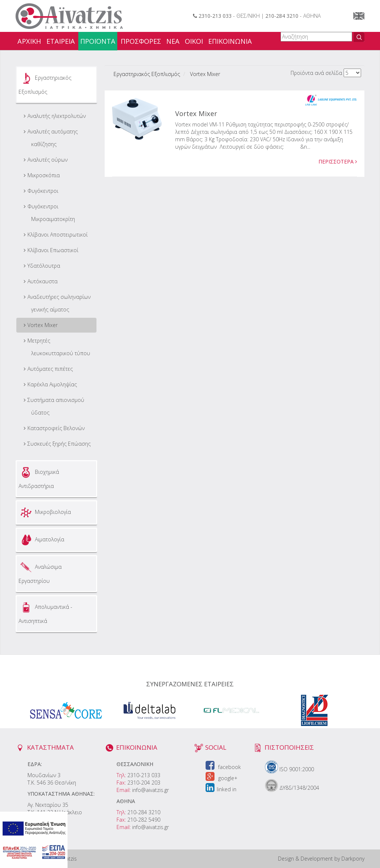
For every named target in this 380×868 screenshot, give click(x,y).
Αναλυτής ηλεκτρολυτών (57, 116)
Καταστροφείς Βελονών (56, 428)
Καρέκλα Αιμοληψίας (52, 384)
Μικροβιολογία (45, 512)
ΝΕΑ (173, 41)
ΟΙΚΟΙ (194, 41)
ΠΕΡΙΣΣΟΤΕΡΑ (338, 161)
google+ (222, 778)
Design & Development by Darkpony (321, 859)
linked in (221, 789)
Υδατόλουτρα (44, 266)
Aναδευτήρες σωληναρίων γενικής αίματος (59, 303)
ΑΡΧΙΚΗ (29, 41)
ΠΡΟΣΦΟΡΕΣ (141, 41)
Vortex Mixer (42, 325)
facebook (223, 767)
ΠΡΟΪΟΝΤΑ (98, 41)
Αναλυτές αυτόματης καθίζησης (53, 138)
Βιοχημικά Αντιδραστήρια (39, 477)
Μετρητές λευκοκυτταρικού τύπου (59, 347)
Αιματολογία (41, 540)
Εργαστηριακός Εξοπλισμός (45, 83)
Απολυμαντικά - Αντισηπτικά (45, 612)
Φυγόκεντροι (43, 191)
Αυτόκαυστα (42, 281)
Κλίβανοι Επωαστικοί (53, 250)
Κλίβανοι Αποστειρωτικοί (58, 235)
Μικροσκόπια (44, 175)
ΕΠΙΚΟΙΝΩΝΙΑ (230, 41)
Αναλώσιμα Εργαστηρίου (40, 572)
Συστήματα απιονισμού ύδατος (56, 406)
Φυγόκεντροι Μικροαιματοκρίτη (51, 213)
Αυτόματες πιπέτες (50, 369)
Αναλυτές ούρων (47, 160)
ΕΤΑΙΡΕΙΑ (61, 41)
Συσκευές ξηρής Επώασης (59, 444)
